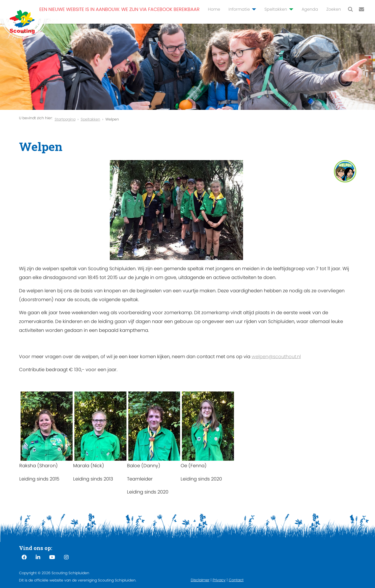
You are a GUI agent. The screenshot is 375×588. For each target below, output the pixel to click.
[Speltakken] (290, 9)
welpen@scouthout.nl (276, 356)
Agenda (310, 9)
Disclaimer (200, 580)
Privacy (219, 580)
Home (214, 9)
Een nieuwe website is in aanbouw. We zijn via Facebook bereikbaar (119, 9)
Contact (236, 580)
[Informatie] (253, 9)
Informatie (239, 9)
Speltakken (276, 9)
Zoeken (334, 9)
